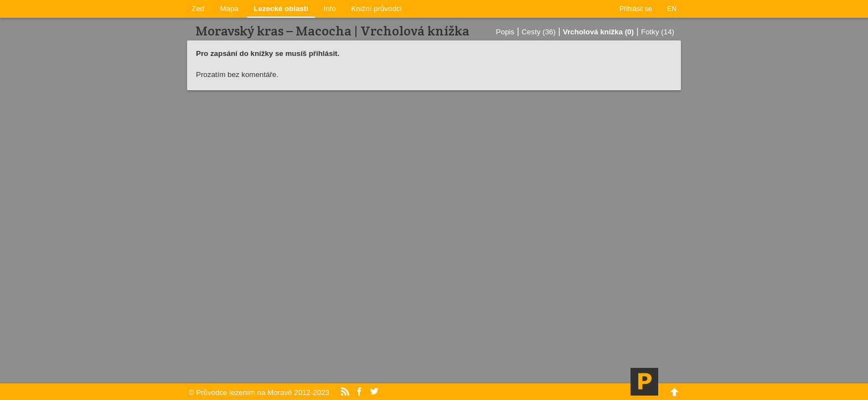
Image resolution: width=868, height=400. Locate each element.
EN (672, 9)
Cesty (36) (538, 32)
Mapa (229, 9)
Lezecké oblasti (281, 9)
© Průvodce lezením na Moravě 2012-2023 (259, 393)
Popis (505, 32)
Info (330, 9)
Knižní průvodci (376, 9)
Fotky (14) (658, 32)
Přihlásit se (636, 9)
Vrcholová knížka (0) (598, 32)
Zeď (198, 9)
